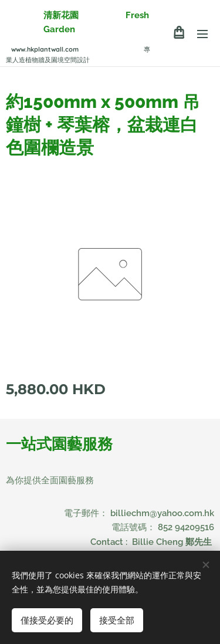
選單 (202, 34)
